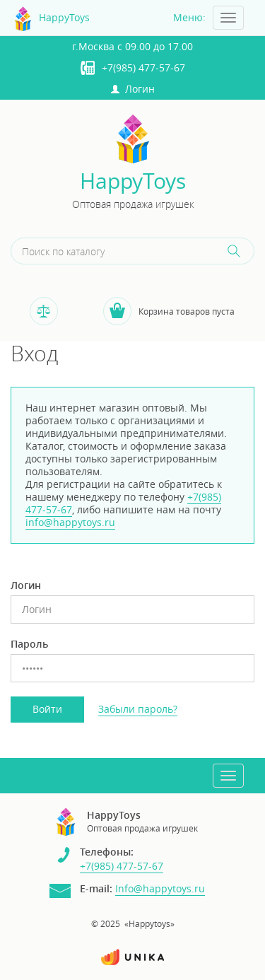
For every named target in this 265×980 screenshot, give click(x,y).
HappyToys (133, 181)
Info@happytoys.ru (160, 888)
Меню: (189, 17)
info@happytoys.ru (70, 522)
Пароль (29, 644)
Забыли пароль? (138, 709)
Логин (133, 89)
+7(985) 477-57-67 (143, 68)
